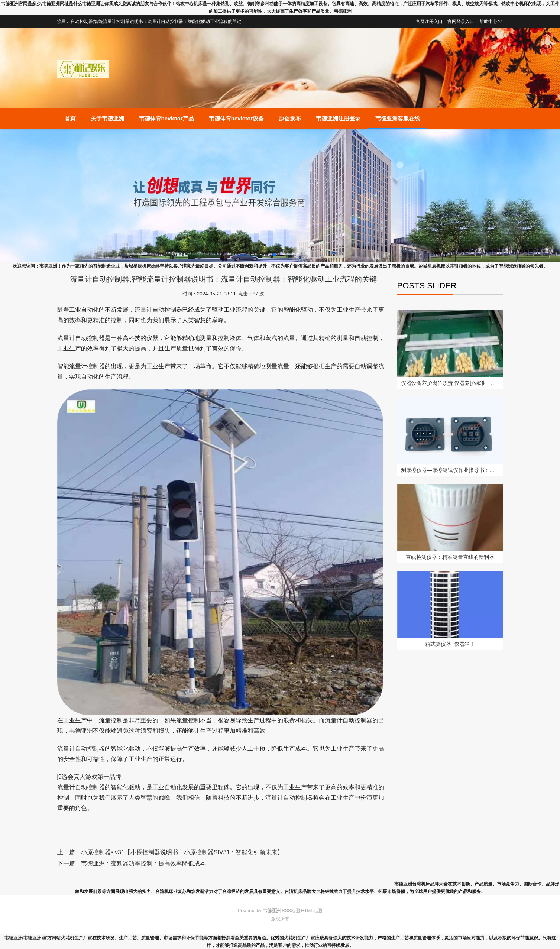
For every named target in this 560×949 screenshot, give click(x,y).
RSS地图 (291, 911)
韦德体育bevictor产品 (166, 118)
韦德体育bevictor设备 (236, 118)
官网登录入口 (461, 22)
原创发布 (290, 118)
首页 (70, 118)
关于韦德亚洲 (107, 118)
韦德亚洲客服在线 (398, 118)
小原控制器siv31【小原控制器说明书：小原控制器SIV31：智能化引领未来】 (182, 852)
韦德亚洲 (81, 731)
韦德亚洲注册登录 (338, 118)
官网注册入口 (429, 22)
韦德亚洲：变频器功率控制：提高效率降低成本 (143, 863)
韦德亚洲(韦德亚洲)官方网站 (33, 938)
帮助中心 (491, 22)
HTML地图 (312, 911)
